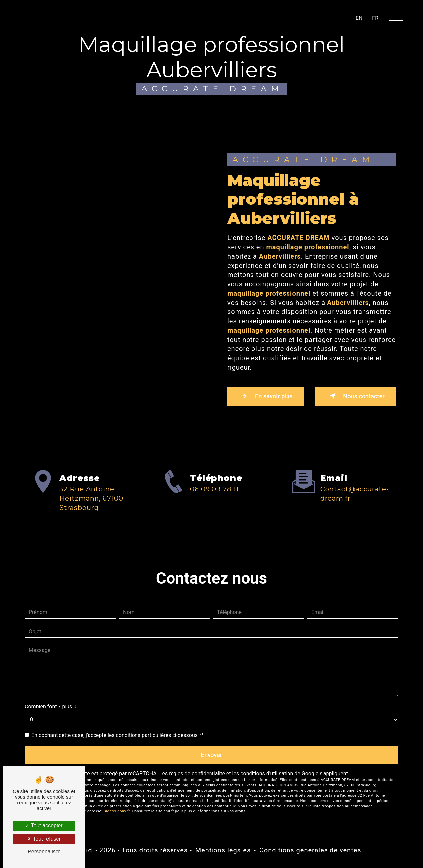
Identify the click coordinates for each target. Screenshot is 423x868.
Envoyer (211, 757)
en (359, 18)
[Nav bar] (399, 17)
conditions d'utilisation (267, 776)
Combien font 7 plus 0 (51, 708)
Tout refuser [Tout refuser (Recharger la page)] (44, 839)
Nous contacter (353, 397)
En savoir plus (269, 397)
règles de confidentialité (197, 776)
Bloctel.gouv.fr (117, 814)
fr (375, 18)
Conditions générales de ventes (310, 853)
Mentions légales (223, 853)
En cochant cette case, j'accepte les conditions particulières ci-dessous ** (117, 736)
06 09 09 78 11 (214, 517)
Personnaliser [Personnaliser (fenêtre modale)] (44, 852)
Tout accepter (44, 826)
